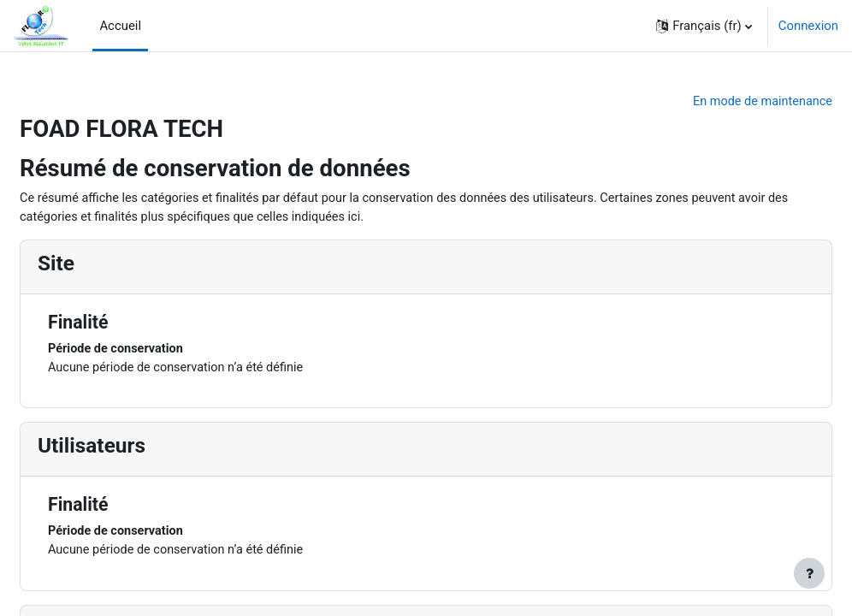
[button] (704, 26)
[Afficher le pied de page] (809, 573)
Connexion (808, 26)
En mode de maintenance (719, 102)
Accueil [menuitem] (120, 26)
